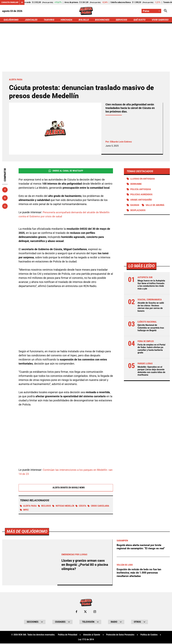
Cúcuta (81, 507)
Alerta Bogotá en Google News (66, 488)
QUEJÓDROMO (12, 20)
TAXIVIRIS (50, 20)
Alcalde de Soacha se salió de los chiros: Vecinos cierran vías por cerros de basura (151, 308)
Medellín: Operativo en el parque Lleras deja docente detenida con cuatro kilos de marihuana (151, 371)
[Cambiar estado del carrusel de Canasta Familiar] (22, 2)
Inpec (24, 511)
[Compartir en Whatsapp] (5, 206)
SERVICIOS (121, 20)
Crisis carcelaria (99, 507)
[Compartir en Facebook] (5, 190)
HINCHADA (67, 20)
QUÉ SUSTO (139, 20)
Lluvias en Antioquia (143, 179)
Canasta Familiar (10, 2)
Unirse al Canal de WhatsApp (66, 171)
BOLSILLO (84, 20)
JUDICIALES (32, 20)
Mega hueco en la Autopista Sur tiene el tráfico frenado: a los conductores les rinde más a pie (151, 286)
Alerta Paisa (28, 507)
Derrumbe (136, 185)
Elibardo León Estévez (121, 142)
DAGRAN (135, 206)
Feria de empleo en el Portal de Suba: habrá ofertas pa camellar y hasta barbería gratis (151, 349)
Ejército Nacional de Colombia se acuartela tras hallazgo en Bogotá (151, 328)
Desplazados (138, 211)
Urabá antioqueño (141, 201)
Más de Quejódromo (28, 626)
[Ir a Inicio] (86, 11)
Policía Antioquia (141, 190)
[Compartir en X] (5, 198)
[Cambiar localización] (151, 11)
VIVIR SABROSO (160, 20)
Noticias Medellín (64, 507)
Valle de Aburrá (155, 206)
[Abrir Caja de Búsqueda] (165, 11)
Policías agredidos (142, 195)
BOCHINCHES (102, 20)
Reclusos (45, 507)
